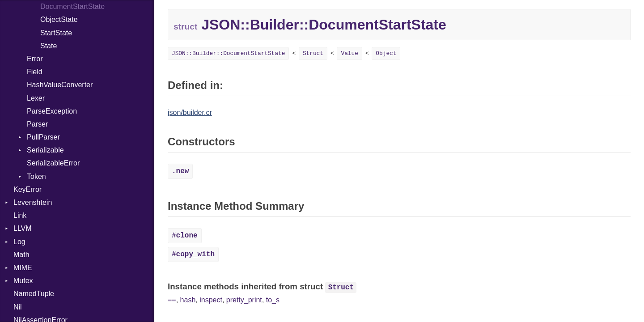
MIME (23, 268)
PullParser (43, 137)
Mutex (23, 281)
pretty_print (244, 300)
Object (386, 53)
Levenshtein (33, 202)
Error (35, 59)
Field (35, 72)
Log (19, 242)
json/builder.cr (190, 112)
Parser (37, 124)
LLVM (23, 228)
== (172, 300)
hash (188, 300)
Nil (18, 307)
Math (21, 255)
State (49, 46)
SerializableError (53, 163)
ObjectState (59, 19)
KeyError (28, 189)
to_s (273, 300)
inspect (211, 300)
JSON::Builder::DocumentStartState (228, 53)
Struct (313, 53)
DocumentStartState (72, 6)
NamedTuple (34, 294)
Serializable (45, 150)
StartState (56, 33)
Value (349, 53)
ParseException (52, 111)
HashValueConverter (60, 85)
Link (20, 215)
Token (36, 176)
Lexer (36, 98)
